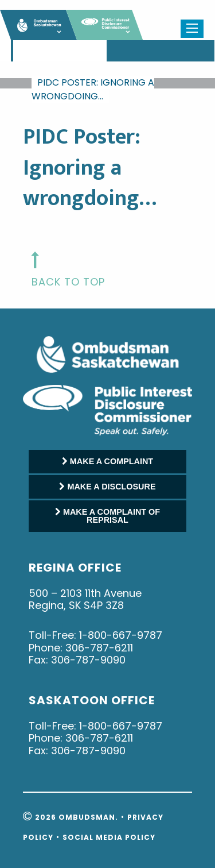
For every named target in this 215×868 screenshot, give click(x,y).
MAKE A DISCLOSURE (107, 487)
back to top (68, 282)
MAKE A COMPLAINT (107, 461)
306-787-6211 (99, 648)
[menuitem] (12, 51)
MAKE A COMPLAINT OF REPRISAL (107, 516)
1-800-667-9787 (121, 635)
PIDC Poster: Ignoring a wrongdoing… (93, 89)
